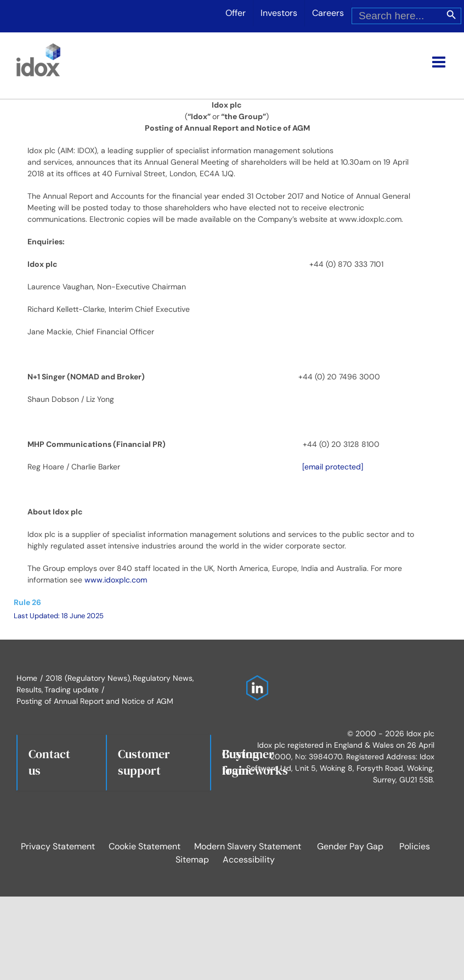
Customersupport (144, 762)
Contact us (49, 762)
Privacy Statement (58, 846)
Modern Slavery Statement (248, 846)
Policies (415, 846)
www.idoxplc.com (116, 580)
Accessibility (249, 859)
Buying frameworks (255, 762)
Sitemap (192, 859)
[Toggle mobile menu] (440, 62)
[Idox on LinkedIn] (254, 681)
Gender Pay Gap (350, 846)
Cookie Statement (145, 846)
